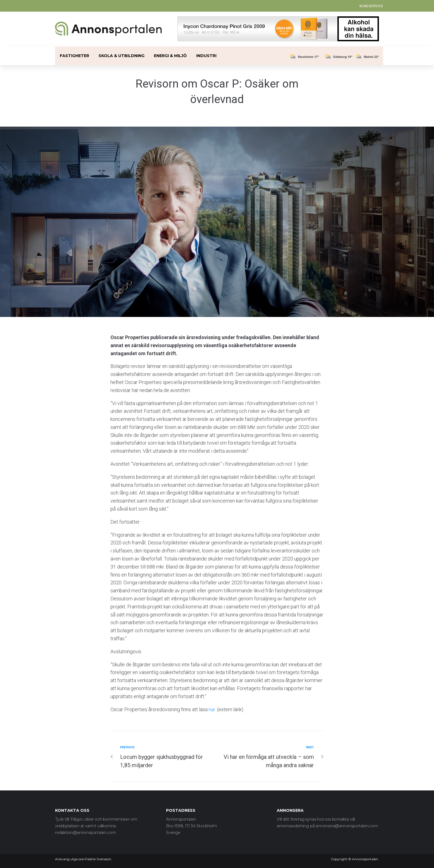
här (212, 709)
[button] (371, 6)
